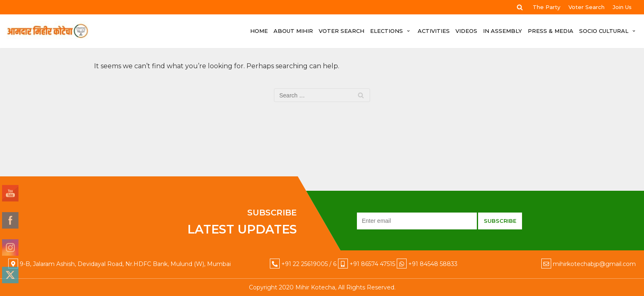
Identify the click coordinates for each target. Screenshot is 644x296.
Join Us (622, 7)
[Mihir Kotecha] (48, 31)
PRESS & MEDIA (551, 31)
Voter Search (586, 7)
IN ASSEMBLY (503, 31)
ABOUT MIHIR (293, 31)
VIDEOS (466, 31)
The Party (546, 7)
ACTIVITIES (434, 31)
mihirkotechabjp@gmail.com (594, 264)
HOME (259, 31)
